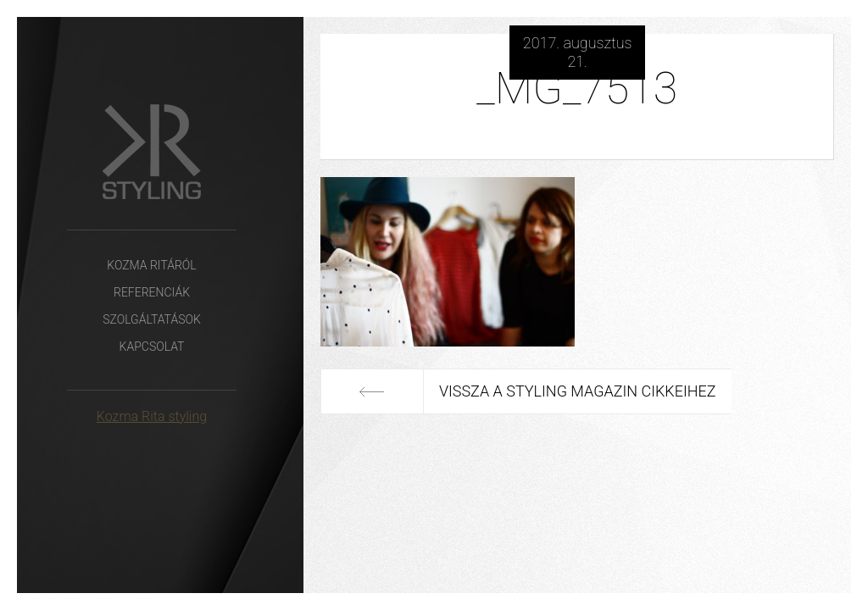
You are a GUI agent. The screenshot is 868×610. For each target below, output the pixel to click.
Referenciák (152, 292)
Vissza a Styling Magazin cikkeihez (578, 391)
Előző (372, 391)
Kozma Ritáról (151, 265)
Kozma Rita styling (152, 416)
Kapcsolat (152, 347)
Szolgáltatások (152, 319)
